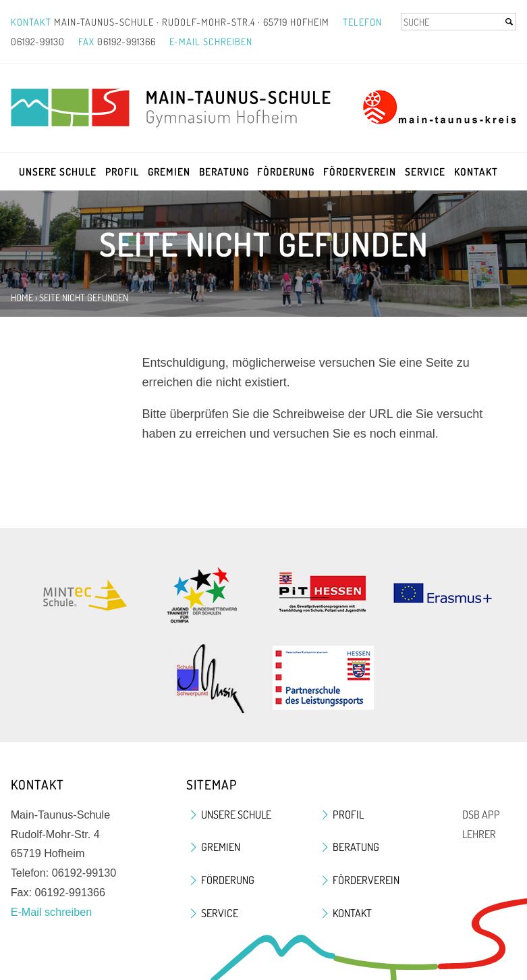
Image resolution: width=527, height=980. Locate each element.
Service (425, 172)
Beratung (224, 172)
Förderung (286, 172)
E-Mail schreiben (211, 41)
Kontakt (476, 172)
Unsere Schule (58, 172)
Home (22, 297)
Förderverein (360, 172)
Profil (122, 172)
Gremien (169, 172)
